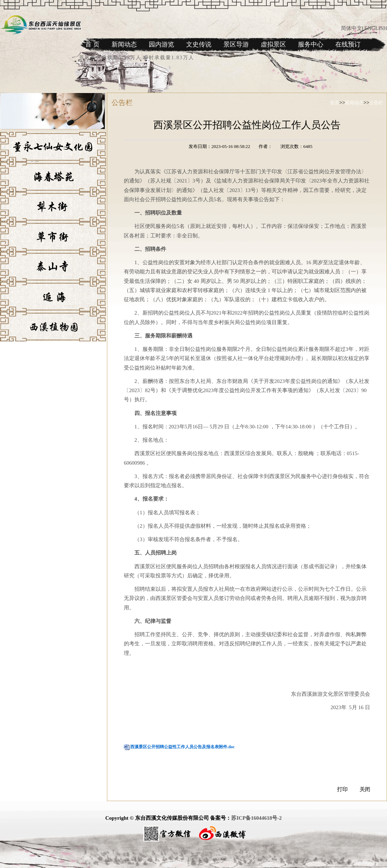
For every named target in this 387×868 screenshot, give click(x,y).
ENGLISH (376, 28)
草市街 (7, 254)
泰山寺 (7, 284)
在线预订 (348, 44)
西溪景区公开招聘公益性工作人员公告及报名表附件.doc (182, 747)
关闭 (365, 789)
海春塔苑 (10, 194)
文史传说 (199, 44)
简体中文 (351, 28)
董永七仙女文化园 (20, 164)
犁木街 (7, 224)
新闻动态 (124, 44)
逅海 (5, 314)
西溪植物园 (12, 344)
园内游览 (161, 44)
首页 (335, 103)
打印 (342, 789)
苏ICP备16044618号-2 (256, 818)
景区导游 (236, 44)
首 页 (92, 44)
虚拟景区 (273, 44)
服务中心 (311, 44)
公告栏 (376, 103)
